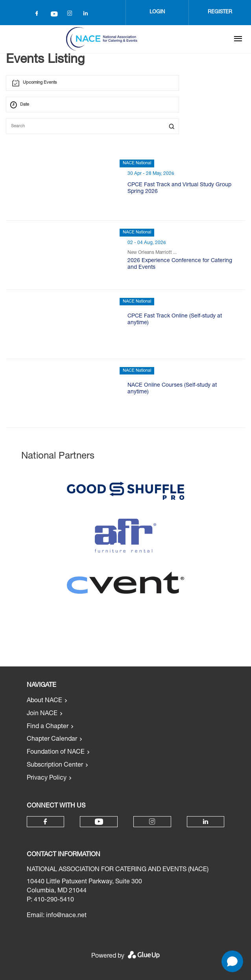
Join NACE (42, 714)
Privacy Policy (47, 778)
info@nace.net (66, 916)
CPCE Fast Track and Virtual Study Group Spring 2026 (179, 188)
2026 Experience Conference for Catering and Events (180, 264)
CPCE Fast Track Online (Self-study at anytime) (175, 320)
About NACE (44, 701)
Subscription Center (55, 765)
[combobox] (92, 83)
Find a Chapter (48, 727)
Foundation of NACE (56, 752)
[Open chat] (232, 961)
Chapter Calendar (52, 740)
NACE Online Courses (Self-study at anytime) (172, 389)
